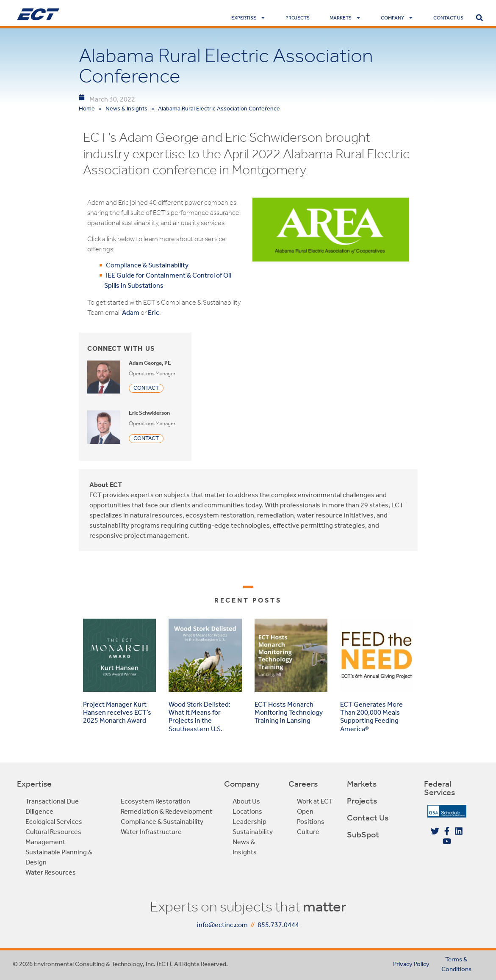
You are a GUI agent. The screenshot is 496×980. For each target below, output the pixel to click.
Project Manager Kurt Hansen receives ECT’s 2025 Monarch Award (117, 712)
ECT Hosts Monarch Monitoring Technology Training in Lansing (289, 712)
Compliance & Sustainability (147, 265)
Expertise (248, 18)
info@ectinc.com (222, 925)
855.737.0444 (278, 925)
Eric (154, 312)
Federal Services (439, 788)
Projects (298, 18)
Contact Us (448, 18)
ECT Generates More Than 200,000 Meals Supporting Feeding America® (371, 717)
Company (397, 18)
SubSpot (363, 834)
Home (87, 109)
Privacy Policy (411, 964)
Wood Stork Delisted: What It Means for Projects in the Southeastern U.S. (200, 717)
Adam (131, 312)
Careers (303, 784)
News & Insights (126, 109)
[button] (479, 18)
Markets (345, 18)
